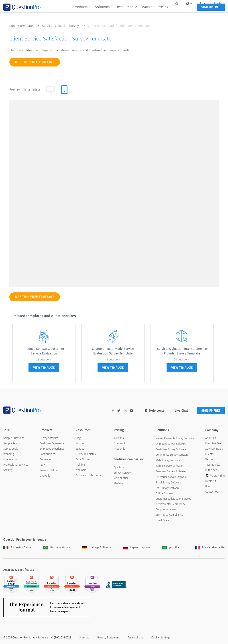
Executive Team (214, 443)
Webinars (81, 470)
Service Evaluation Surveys (65, 26)
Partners (210, 459)
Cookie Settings (161, 638)
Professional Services (16, 465)
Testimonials (213, 465)
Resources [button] (127, 13)
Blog (78, 438)
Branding (9, 454)
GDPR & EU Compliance (169, 515)
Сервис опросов (137, 547)
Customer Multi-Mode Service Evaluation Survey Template (113, 351)
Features (147, 13)
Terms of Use (135, 638)
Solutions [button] (104, 13)
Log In (215, 4)
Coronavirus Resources (89, 475)
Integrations (10, 459)
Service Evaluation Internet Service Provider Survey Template (182, 351)
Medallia (119, 483)
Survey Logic (11, 449)
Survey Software (49, 438)
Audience (45, 459)
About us (211, 438)
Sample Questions (14, 438)
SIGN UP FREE (211, 13)
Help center (155, 411)
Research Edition (49, 470)
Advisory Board (214, 449)
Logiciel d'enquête (210, 547)
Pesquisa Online (57, 547)
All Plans (119, 438)
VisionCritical (121, 478)
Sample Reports (12, 443)
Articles (80, 443)
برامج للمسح (173, 547)
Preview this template (25, 90)
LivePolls (45, 476)
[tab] (64, 90)
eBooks (80, 449)
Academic (119, 449)
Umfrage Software (96, 547)
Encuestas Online (17, 547)
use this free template (35, 62)
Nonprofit (119, 443)
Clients (209, 454)
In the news (212, 470)
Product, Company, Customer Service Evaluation (44, 351)
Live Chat (181, 411)
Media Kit (211, 481)
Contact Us (212, 492)
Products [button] (82, 13)
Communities (47, 454)
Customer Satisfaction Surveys (173, 499)
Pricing (163, 13)
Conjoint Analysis (166, 509)
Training (80, 465)
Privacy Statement (108, 638)
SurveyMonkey (122, 473)
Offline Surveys (164, 493)
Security (8, 470)
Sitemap (84, 638)
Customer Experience (52, 443)
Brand (209, 486)
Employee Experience (52, 449)
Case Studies (83, 459)
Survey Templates (25, 26)
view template (44, 368)
